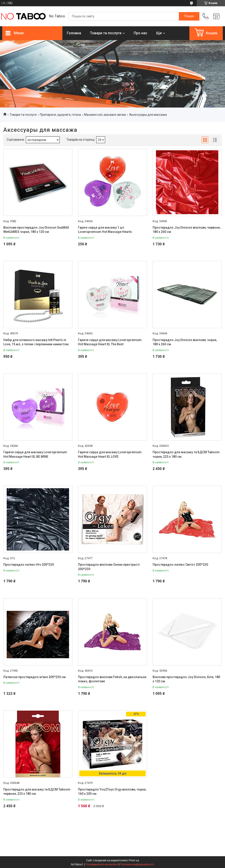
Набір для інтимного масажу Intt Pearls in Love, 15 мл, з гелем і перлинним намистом (36, 342)
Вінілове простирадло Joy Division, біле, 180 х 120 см (186, 679)
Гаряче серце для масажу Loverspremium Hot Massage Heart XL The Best (110, 342)
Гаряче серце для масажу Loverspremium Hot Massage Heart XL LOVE (110, 454)
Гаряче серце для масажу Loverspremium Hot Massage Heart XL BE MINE (35, 454)
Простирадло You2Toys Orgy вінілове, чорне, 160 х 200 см (112, 792)
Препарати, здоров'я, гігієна (60, 115)
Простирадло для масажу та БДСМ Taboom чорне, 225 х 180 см (186, 454)
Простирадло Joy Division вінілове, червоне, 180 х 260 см (187, 230)
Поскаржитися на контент (102, 864)
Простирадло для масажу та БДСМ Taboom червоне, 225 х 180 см (37, 792)
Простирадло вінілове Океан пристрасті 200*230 (109, 567)
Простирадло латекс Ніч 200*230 (29, 565)
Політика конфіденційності (137, 864)
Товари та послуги (106, 33)
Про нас (140, 33)
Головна (74, 33)
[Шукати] (189, 16)
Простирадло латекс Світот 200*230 (180, 565)
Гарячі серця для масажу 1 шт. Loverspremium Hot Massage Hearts (105, 230)
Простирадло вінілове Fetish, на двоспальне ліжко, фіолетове (112, 679)
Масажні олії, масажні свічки (105, 115)
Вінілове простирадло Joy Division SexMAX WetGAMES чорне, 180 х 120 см (36, 230)
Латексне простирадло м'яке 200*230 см (35, 677)
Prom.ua (134, 860)
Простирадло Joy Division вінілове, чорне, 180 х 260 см (185, 342)
